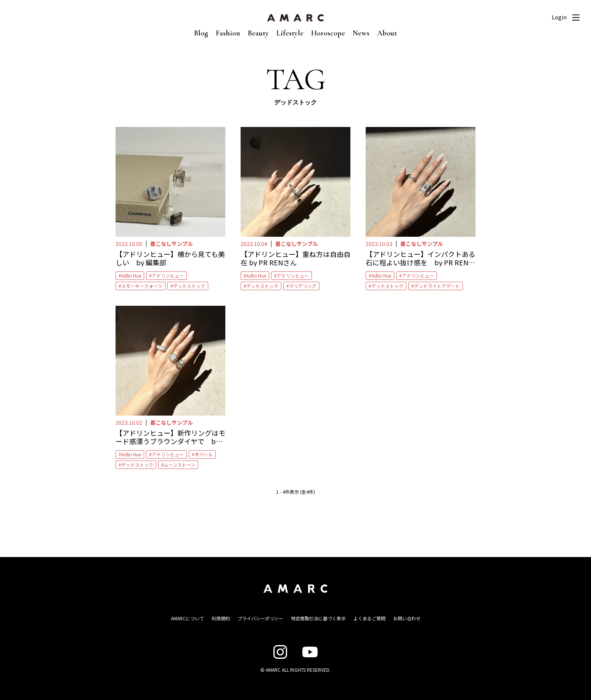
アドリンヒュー (168, 275)
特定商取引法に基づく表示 (318, 618)
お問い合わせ (407, 618)
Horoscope (328, 33)
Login (559, 17)
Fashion (228, 33)
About (387, 33)
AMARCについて (187, 618)
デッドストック (189, 286)
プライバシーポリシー (260, 618)
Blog (201, 33)
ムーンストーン (180, 465)
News (361, 33)
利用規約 (221, 618)
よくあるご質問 (369, 618)
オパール (204, 454)
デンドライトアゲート (437, 286)
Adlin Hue (131, 275)
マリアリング (303, 286)
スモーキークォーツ (142, 286)
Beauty (258, 33)
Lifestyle (290, 33)
